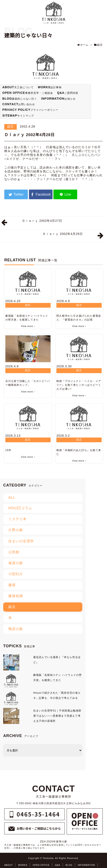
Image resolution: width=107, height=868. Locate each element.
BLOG (69, 865)
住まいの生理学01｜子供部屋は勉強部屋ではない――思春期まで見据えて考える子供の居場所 (57, 716)
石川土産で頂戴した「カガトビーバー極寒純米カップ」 (28, 383)
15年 (8, 450)
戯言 (11, 126)
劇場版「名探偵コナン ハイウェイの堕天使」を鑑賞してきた (27, 318)
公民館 (14, 552)
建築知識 (16, 596)
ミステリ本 (17, 519)
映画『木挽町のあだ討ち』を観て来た (79, 452)
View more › (28, 326)
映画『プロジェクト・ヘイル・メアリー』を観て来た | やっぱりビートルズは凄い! (79, 385)
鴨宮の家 (16, 629)
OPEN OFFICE (41, 865)
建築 (12, 585)
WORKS (23, 865)
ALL (12, 498)
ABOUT (8, 865)
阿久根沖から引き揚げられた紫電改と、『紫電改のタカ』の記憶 (79, 318)
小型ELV (15, 574)
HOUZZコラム (20, 508)
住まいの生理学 (21, 541)
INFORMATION (86, 865)
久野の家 (16, 530)
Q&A (57, 865)
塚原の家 (16, 563)
